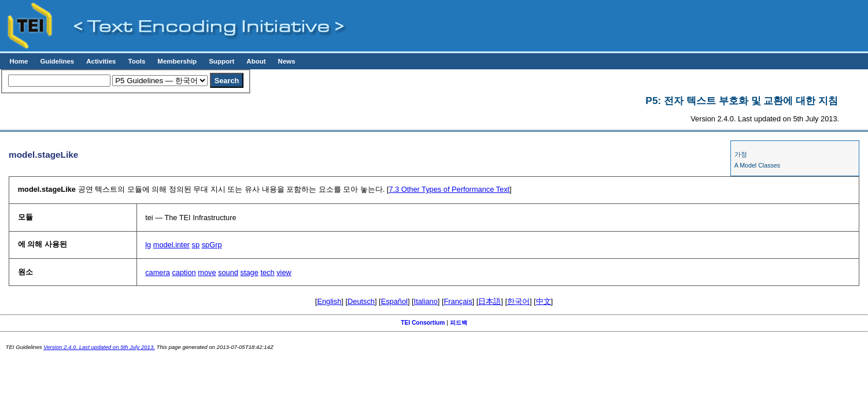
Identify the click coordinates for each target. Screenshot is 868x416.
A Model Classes (757, 165)
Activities (101, 61)
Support (221, 61)
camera (158, 272)
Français (458, 301)
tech (267, 272)
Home (19, 61)
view (284, 272)
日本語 (490, 301)
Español (394, 301)
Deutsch (361, 301)
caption (184, 272)
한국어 (518, 301)
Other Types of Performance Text (449, 189)
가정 (741, 154)
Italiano (426, 301)
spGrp (212, 245)
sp (196, 245)
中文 (544, 301)
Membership (177, 61)
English (329, 301)
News (287, 61)
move (207, 272)
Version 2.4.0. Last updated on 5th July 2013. (99, 347)
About (256, 61)
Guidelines (57, 61)
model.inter (171, 245)
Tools (136, 61)
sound (228, 272)
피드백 (459, 323)
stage (250, 272)
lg (148, 245)
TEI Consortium (423, 323)
